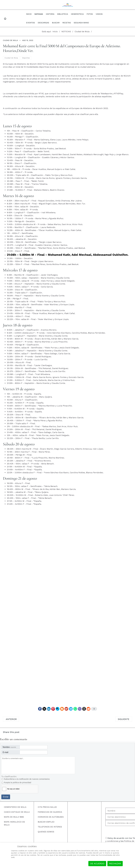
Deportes (26, 58)
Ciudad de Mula (10, 40)
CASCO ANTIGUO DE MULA (17, 812)
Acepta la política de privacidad (17, 782)
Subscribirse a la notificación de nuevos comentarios (27, 779)
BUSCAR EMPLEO (46, 822)
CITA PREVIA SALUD (47, 807)
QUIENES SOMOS (46, 832)
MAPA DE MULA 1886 (14, 817)
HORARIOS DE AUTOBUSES (51, 817)
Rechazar (115, 863)
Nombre (9, 747)
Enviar (6, 797)
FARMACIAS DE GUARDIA (50, 812)
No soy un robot (13, 789)
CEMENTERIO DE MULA (15, 807)
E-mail (5, 752)
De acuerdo (97, 863)
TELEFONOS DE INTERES (50, 827)
